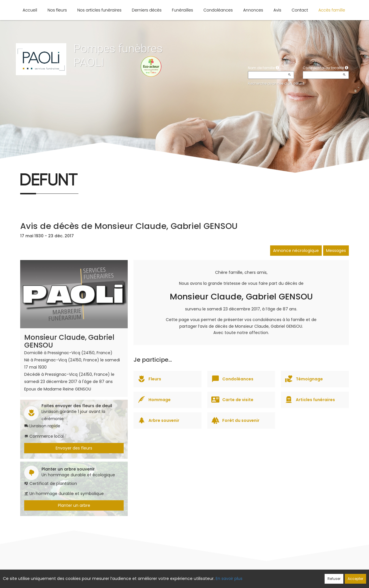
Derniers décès (147, 10)
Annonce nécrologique (296, 251)
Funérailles (182, 10)
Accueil (30, 10)
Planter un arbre (74, 505)
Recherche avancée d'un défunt (276, 83)
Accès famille (332, 10)
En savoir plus (229, 578)
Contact (300, 10)
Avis (277, 10)
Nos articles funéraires (99, 10)
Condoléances (218, 10)
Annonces (253, 10)
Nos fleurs (57, 10)
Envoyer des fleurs (74, 448)
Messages (336, 251)
